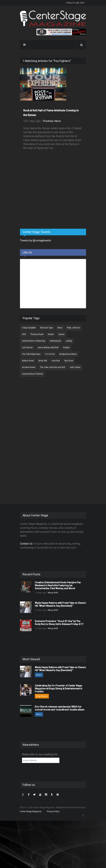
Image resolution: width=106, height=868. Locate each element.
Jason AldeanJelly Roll (48, 347)
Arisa (60, 328)
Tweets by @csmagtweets (35, 240)
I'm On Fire (50, 354)
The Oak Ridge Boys (31, 354)
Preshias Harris (52, 121)
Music (39, 675)
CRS (24, 334)
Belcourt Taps (47, 328)
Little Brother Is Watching (34, 341)
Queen (62, 334)
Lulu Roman (27, 347)
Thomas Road (37, 334)
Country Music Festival (32, 374)
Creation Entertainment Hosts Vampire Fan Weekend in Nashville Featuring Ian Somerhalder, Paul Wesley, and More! (58, 585)
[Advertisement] (45, 200)
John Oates (75, 367)
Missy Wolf (53, 593)
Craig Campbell (29, 328)
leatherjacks (55, 341)
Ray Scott (69, 361)
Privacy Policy (53, 811)
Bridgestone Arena (68, 354)
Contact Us (26, 544)
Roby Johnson (73, 328)
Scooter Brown (29, 367)
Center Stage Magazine (31, 811)
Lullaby (69, 341)
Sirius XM (43, 361)
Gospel (66, 347)
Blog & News (42, 696)
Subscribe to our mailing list (40, 754)
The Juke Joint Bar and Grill (53, 367)
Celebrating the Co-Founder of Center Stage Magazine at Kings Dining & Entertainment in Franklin (59, 689)
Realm (51, 334)
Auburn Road (28, 361)
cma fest (56, 361)
